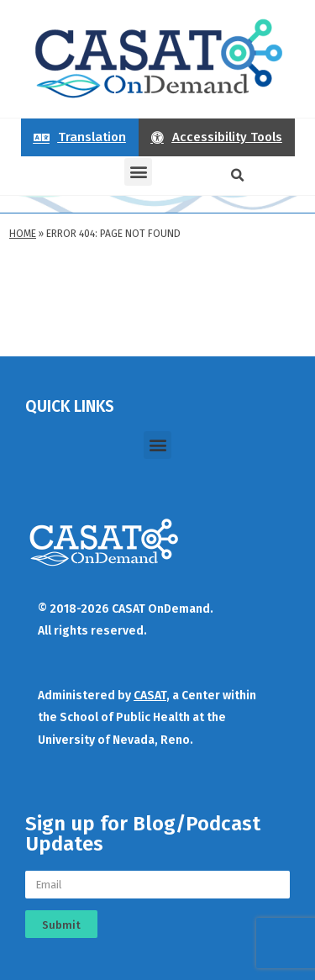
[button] (138, 172)
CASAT (150, 695)
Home (23, 234)
